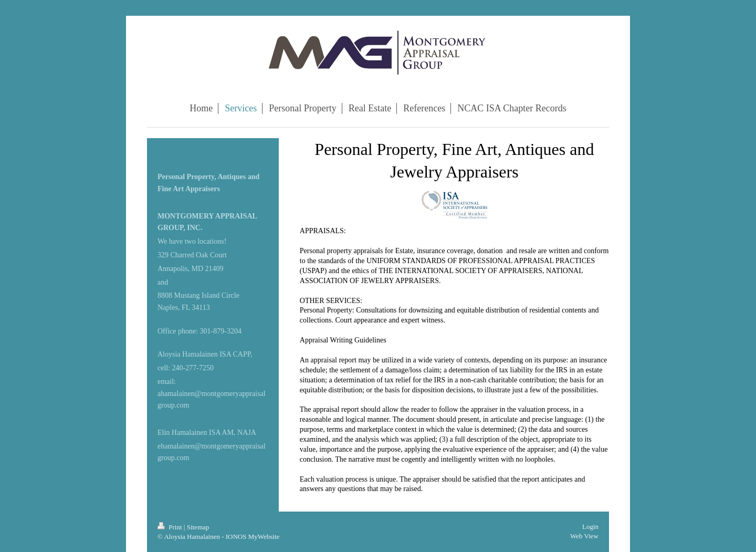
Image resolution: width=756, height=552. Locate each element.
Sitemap (198, 527)
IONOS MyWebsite (253, 537)
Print (171, 527)
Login (590, 527)
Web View (584, 536)
